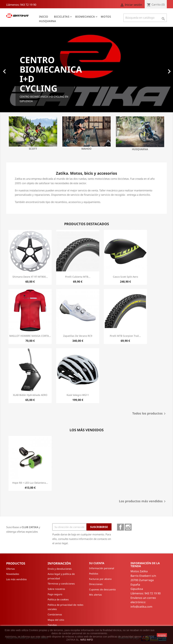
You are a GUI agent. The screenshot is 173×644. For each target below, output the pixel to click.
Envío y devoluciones (60, 569)
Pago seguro (55, 594)
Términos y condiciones (61, 584)
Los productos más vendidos (143, 501)
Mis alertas (95, 595)
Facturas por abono (100, 579)
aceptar (162, 635)
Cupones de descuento (102, 589)
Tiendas (52, 625)
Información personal (102, 568)
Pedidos (94, 574)
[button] (13, 70)
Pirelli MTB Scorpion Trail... (125, 336)
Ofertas (11, 569)
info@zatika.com (141, 607)
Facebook (121, 527)
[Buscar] (145, 18)
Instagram (128, 527)
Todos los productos (150, 414)
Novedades (13, 574)
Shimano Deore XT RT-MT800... (30, 277)
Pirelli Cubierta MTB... (78, 277)
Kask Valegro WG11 (78, 395)
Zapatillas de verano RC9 (78, 336)
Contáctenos (55, 614)
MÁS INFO (87, 640)
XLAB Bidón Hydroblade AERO (30, 395)
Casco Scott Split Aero (125, 277)
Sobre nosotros (56, 589)
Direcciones (96, 584)
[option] (86, 70)
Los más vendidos (16, 579)
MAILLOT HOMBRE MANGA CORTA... (30, 336)
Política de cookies (58, 599)
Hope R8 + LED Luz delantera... (30, 483)
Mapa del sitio (56, 620)
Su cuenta (97, 563)
